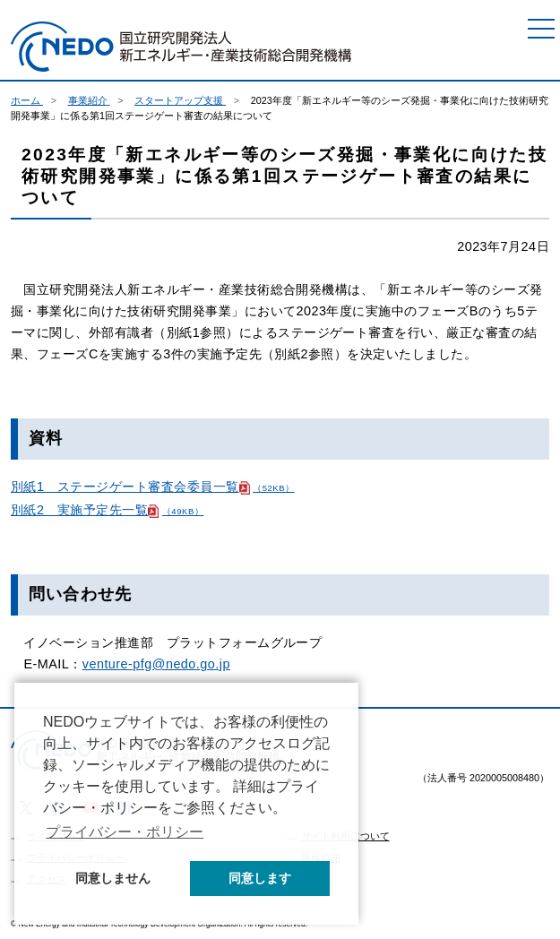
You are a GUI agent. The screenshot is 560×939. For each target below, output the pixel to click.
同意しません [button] (113, 878)
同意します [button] (260, 878)
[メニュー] (541, 29)
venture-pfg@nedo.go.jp (156, 664)
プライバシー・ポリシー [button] (125, 832)
